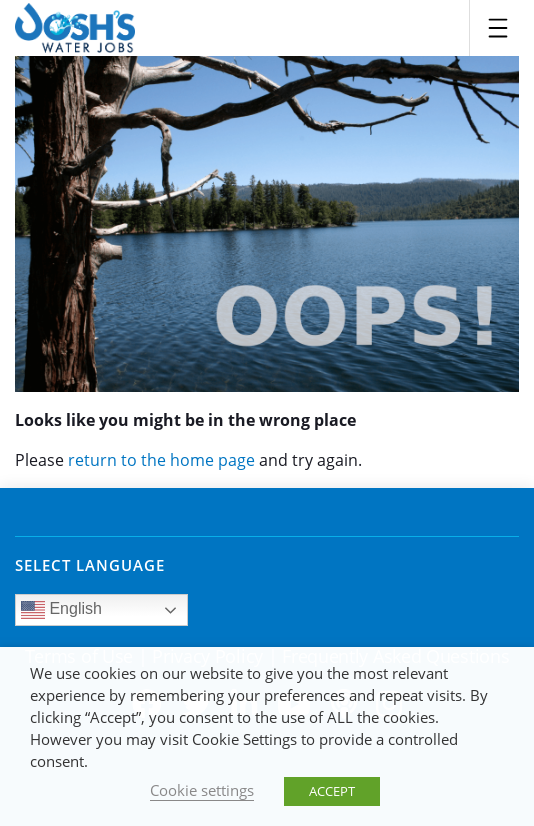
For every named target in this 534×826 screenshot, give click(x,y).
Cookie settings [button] (202, 790)
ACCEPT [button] (332, 791)
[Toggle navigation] (498, 28)
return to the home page (161, 460)
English (61, 610)
